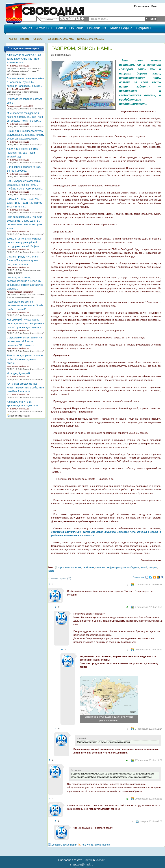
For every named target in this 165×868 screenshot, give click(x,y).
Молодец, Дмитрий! (18, 373)
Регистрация (141, 6)
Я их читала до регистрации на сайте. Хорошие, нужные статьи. (25, 359)
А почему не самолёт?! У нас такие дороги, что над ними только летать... (24, 59)
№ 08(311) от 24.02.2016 (91, 39)
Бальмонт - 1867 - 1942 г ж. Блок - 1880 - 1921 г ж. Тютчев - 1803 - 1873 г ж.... (25, 203)
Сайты (61, 28)
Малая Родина (121, 28)
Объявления (97, 28)
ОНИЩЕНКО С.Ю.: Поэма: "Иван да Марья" (25, 109)
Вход (154, 6)
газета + (52, 571)
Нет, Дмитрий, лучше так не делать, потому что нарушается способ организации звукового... (26, 323)
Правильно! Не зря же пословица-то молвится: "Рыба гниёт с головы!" (25, 305)
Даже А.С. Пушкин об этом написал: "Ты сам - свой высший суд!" (22, 153)
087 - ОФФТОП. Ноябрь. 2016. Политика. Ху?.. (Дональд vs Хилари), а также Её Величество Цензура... (24, 71)
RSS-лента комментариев (96, 845)
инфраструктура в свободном (123, 567)
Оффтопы (144, 28)
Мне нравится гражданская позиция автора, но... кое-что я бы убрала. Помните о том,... (25, 117)
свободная (88, 567)
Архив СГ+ (44, 28)
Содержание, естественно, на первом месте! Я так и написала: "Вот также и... (24, 341)
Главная (12, 39)
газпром (153, 567)
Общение (76, 28)
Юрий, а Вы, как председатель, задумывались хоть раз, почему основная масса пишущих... (26, 135)
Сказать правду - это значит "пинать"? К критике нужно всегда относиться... (23, 260)
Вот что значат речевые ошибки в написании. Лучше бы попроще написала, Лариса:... (26, 82)
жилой (144, 567)
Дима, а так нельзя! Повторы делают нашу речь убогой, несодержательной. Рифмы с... (25, 242)
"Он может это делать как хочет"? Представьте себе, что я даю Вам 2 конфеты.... (26, 388)
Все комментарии (20, 416)
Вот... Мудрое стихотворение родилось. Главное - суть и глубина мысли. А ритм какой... (25, 185)
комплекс (101, 567)
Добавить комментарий (64, 845)
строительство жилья (70, 567)
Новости (25, 39)
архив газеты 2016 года (61, 39)
